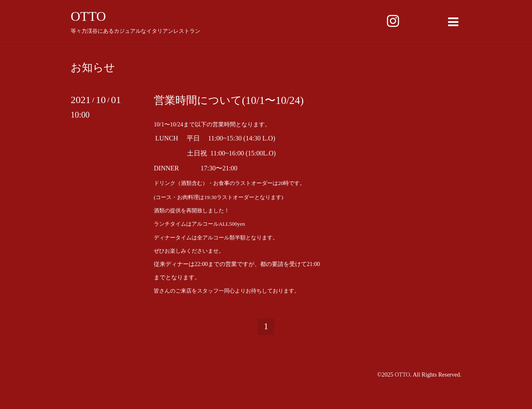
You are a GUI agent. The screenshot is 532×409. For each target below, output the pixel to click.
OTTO (88, 16)
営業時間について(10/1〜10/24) (229, 100)
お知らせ (93, 68)
